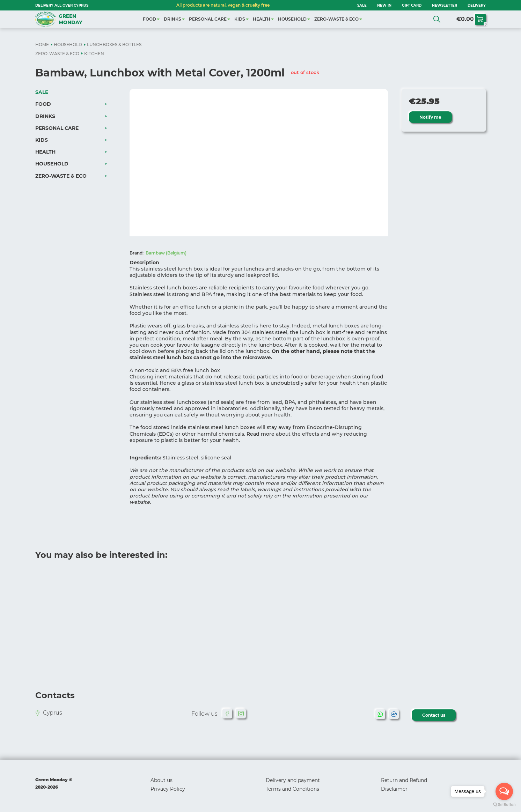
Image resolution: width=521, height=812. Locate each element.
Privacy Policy (168, 789)
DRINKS (173, 19)
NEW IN (384, 5)
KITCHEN (94, 54)
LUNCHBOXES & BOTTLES (114, 45)
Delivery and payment (293, 780)
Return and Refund (404, 780)
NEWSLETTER (445, 5)
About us (162, 780)
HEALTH (262, 19)
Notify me (430, 117)
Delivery (477, 5)
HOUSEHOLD (292, 19)
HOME (42, 45)
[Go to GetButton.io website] (504, 805)
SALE (362, 5)
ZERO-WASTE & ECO (336, 19)
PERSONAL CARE (208, 19)
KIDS (240, 19)
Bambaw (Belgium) (166, 253)
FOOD (149, 19)
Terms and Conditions (292, 789)
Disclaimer (394, 789)
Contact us (434, 715)
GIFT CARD (412, 5)
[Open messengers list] (504, 791)
